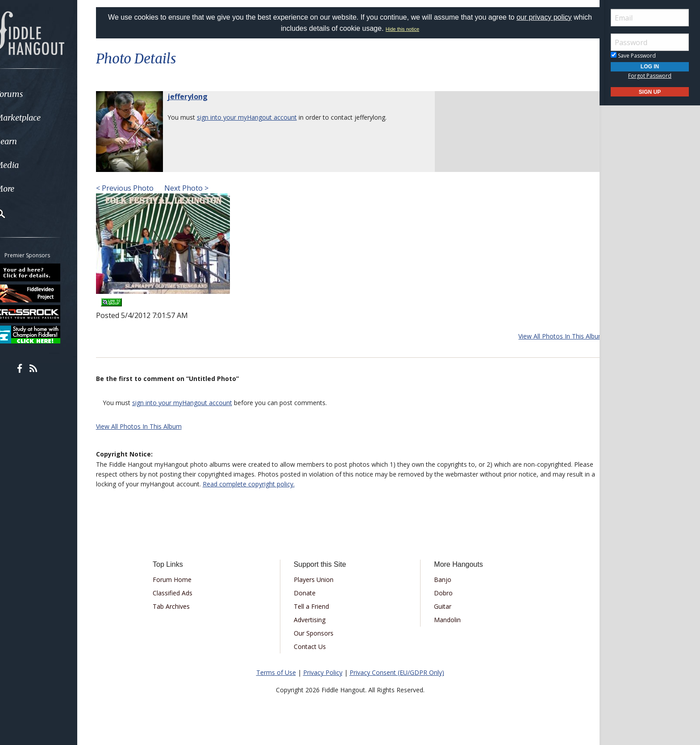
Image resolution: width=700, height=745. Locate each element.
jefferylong (199, 96)
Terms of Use (276, 672)
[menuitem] (50, 94)
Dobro (440, 593)
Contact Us (313, 647)
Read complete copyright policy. (304, 484)
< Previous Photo (136, 188)
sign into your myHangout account (258, 117)
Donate (308, 593)
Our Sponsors (317, 633)
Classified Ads (182, 593)
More (28, 189)
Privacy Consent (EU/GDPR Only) (397, 672)
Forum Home (181, 580)
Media (30, 165)
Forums (33, 94)
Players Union (317, 580)
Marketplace (41, 118)
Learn (29, 141)
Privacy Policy (323, 672)
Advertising (313, 620)
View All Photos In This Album (550, 336)
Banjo (440, 580)
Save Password (633, 56)
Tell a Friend (315, 606)
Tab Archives (181, 606)
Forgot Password (650, 76)
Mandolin (444, 620)
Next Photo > (197, 188)
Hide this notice (412, 29)
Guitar (440, 606)
